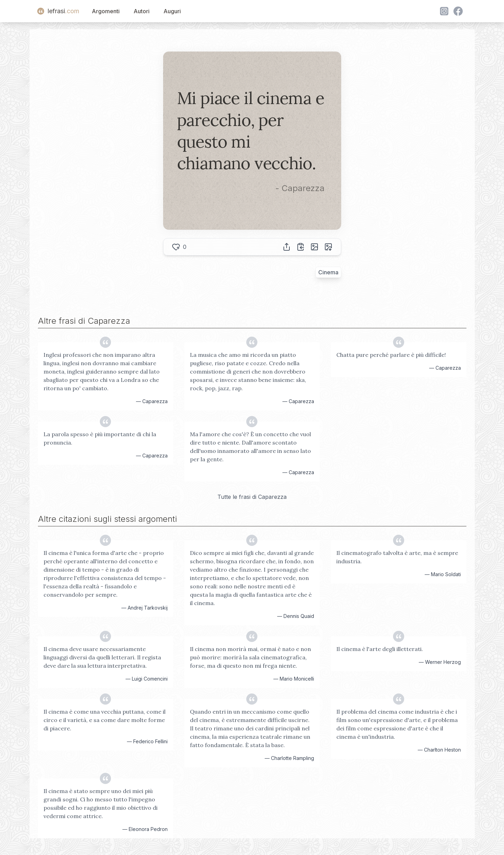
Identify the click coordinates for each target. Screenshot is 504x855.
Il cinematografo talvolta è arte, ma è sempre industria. (397, 557)
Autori (142, 11)
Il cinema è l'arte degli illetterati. (380, 649)
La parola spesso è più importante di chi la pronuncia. (100, 438)
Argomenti (106, 11)
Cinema (328, 272)
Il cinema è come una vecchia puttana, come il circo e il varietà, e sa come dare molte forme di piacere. (105, 720)
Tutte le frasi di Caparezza (252, 497)
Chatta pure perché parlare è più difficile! (391, 355)
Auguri (172, 11)
